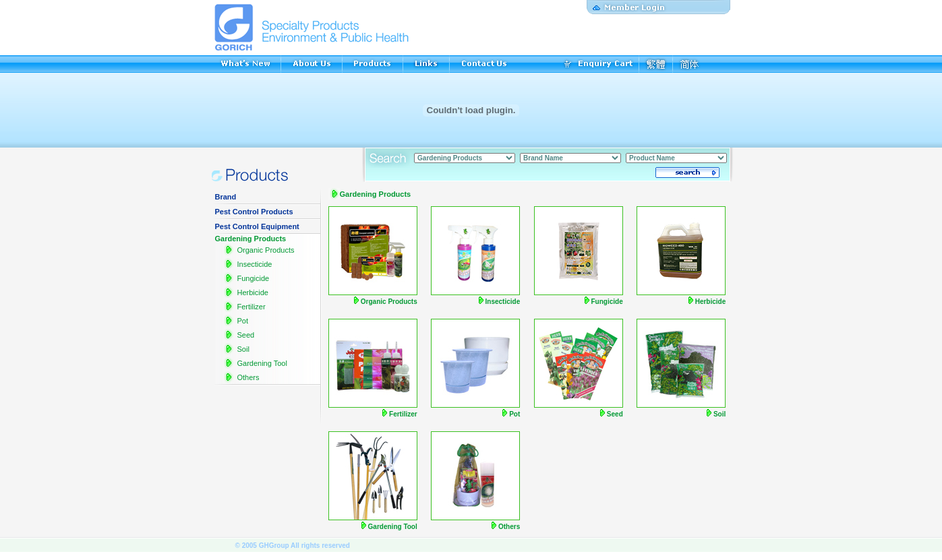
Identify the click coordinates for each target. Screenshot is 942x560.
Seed (245, 335)
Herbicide (252, 292)
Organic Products (265, 250)
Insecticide (254, 264)
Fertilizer (251, 307)
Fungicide (253, 278)
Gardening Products (251, 239)
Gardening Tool (262, 363)
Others (248, 377)
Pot (242, 321)
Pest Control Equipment (257, 226)
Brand (226, 197)
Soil (243, 349)
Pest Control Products (254, 212)
